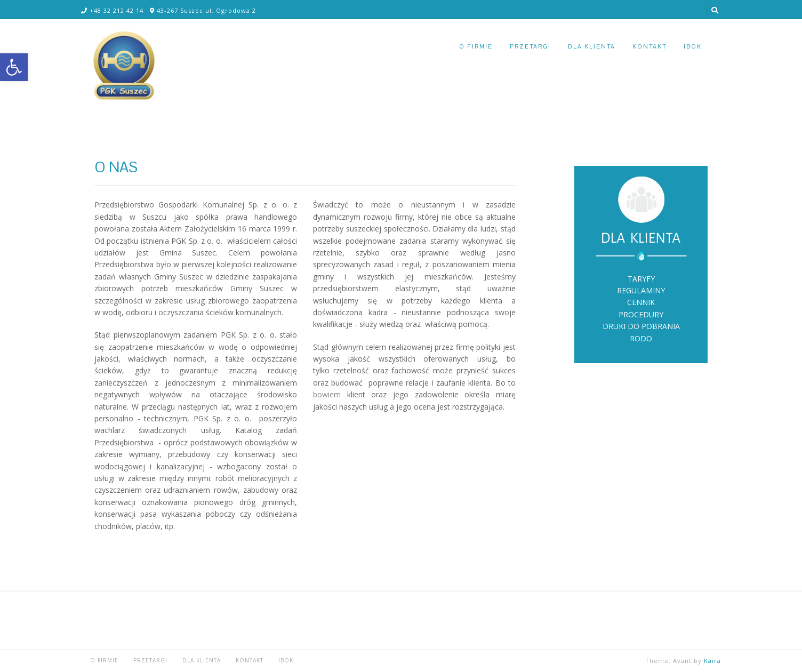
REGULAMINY (641, 290)
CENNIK (641, 302)
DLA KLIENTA (592, 46)
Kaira (712, 661)
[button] (14, 67)
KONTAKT (649, 46)
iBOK (693, 46)
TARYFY (641, 279)
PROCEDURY (641, 314)
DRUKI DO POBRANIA (641, 326)
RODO (641, 338)
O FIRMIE (476, 46)
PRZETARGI (530, 46)
